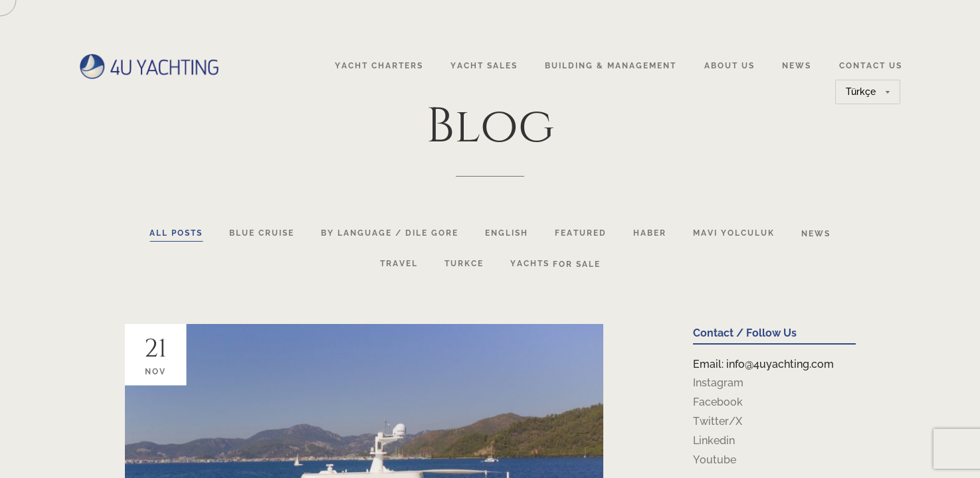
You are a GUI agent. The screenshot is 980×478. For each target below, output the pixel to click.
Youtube (715, 460)
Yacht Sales (484, 66)
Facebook (718, 402)
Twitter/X (718, 421)
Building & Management (611, 66)
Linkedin (714, 440)
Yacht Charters (379, 66)
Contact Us (871, 66)
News (797, 66)
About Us (730, 66)
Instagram (718, 383)
